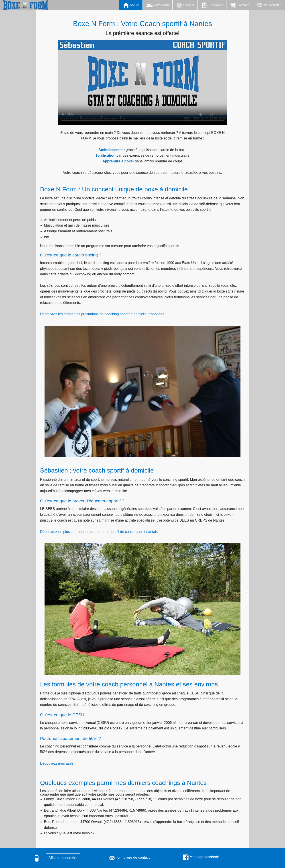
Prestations (212, 5)
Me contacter (268, 5)
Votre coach (157, 5)
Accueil (131, 5)
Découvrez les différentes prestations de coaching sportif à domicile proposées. (103, 314)
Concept (185, 5)
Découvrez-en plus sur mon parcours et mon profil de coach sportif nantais (99, 532)
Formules (240, 5)
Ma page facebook (201, 857)
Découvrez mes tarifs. (57, 763)
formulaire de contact (129, 857)
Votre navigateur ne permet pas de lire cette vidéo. (142, 83)
